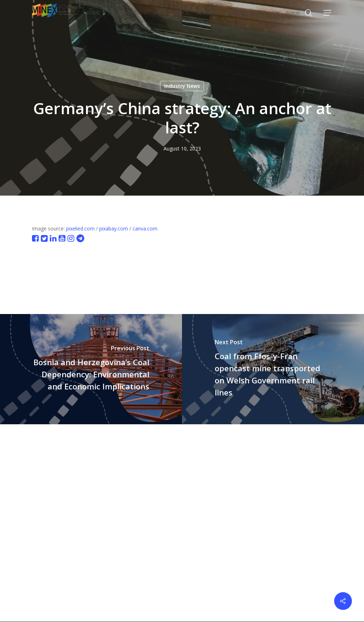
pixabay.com (114, 228)
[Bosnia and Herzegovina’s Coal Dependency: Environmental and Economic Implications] (91, 369)
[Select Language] (298, 13)
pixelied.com (80, 228)
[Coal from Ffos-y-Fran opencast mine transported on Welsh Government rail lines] (273, 369)
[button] (328, 13)
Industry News (182, 86)
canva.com (145, 228)
